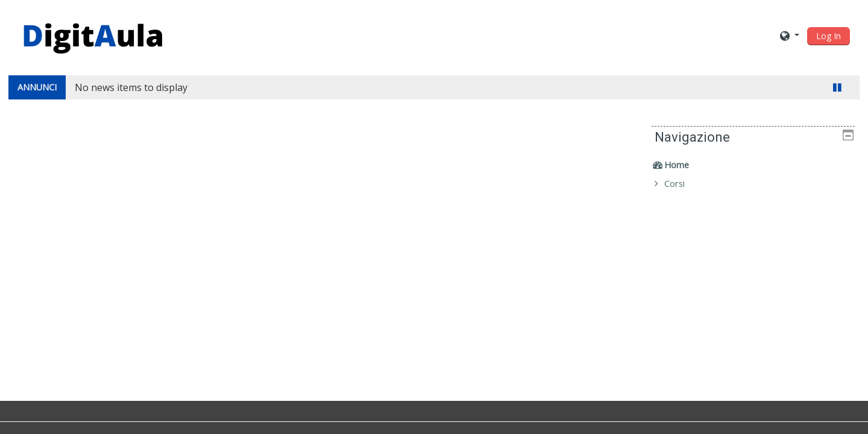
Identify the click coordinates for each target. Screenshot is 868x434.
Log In (829, 36)
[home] (93, 34)
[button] (790, 35)
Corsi (683, 184)
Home (685, 165)
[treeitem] (757, 165)
